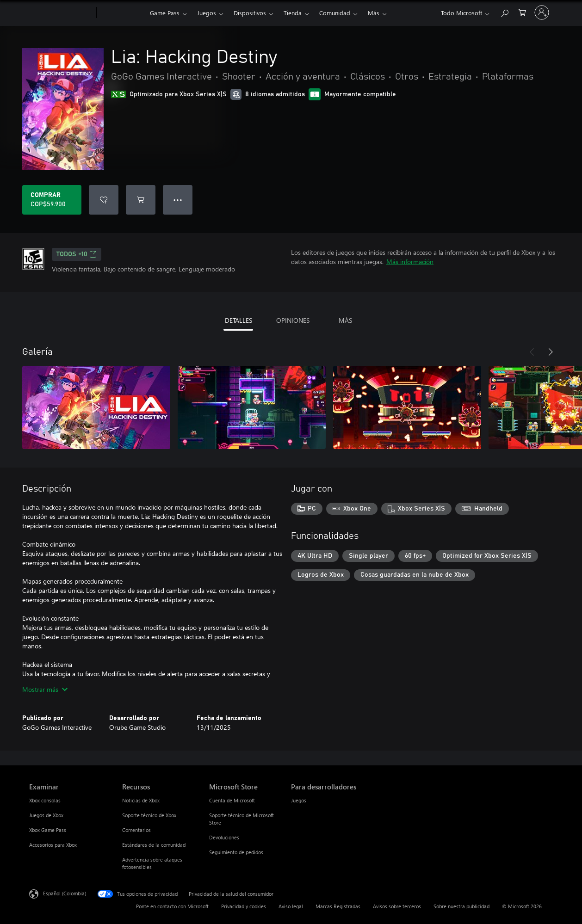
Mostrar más (45, 689)
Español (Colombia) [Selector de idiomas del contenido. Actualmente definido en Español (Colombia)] (65, 893)
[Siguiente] (551, 352)
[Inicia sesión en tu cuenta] (542, 12)
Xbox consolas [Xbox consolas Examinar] (45, 800)
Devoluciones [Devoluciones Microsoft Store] (224, 837)
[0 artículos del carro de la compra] (522, 12)
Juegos (207, 13)
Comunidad (335, 13)
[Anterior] (532, 352)
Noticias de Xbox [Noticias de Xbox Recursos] (141, 800)
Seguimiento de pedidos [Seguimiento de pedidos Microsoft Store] (236, 852)
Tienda (293, 13)
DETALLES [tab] (238, 320)
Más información (410, 262)
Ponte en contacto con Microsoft (172, 906)
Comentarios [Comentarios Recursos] (136, 830)
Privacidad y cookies (244, 906)
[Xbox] (122, 13)
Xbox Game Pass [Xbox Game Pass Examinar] (48, 830)
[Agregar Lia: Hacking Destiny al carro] (141, 200)
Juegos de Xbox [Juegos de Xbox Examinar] (46, 815)
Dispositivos (250, 13)
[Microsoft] (61, 13)
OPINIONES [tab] (293, 320)
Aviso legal (291, 906)
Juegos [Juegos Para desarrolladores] (299, 800)
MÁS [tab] (345, 320)
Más (374, 13)
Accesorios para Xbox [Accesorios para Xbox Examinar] (53, 845)
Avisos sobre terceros (397, 906)
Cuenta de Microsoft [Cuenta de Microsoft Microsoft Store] (232, 800)
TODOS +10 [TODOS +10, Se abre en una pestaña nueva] (77, 254)
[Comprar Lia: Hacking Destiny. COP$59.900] (52, 200)
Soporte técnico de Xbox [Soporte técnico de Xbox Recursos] (149, 815)
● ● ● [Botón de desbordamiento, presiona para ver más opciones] (178, 200)
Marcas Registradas (338, 906)
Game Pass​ (165, 13)
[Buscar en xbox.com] (504, 12)
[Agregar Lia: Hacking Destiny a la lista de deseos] (104, 200)
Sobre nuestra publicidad (461, 906)
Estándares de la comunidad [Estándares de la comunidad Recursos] (154, 845)
